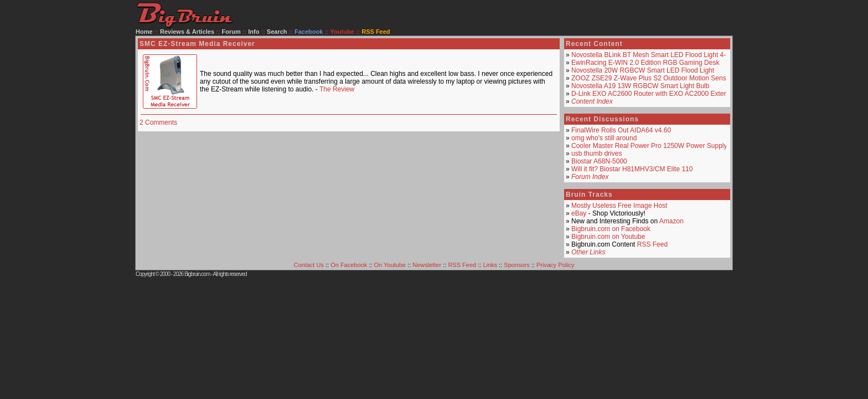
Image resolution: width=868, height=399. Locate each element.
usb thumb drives (596, 154)
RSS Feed (652, 244)
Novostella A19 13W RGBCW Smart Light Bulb (640, 86)
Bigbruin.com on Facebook (611, 229)
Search (277, 32)
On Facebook (349, 265)
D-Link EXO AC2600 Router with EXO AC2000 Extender (654, 94)
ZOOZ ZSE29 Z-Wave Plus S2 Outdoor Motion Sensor (652, 78)
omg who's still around (604, 138)
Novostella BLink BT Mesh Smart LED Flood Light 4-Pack (656, 55)
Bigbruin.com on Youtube (608, 237)
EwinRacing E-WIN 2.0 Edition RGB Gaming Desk (645, 63)
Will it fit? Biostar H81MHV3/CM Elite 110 (632, 169)
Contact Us (309, 265)
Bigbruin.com (197, 274)
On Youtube (390, 265)
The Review (337, 89)
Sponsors (516, 265)
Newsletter (427, 265)
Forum (231, 32)
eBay (579, 213)
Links (490, 265)
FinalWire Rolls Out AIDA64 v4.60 (621, 130)
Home (144, 32)
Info (254, 32)
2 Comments (158, 122)
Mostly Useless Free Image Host (619, 206)
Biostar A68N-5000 (599, 161)
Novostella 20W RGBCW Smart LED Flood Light (643, 70)
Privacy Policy (555, 265)
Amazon (671, 221)
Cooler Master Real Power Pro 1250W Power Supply (649, 146)
